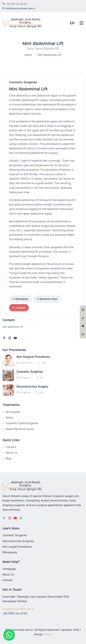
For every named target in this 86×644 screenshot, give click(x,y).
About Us (12, 453)
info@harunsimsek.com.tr (19, 8)
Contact (19, 308)
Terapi (48, 634)
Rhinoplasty (22, 299)
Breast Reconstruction (20, 429)
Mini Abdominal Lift (50, 55)
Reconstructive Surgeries (18, 541)
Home (28, 55)
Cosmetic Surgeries (30, 372)
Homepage (9, 569)
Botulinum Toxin (48, 299)
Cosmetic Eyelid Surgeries (22, 423)
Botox (9, 418)
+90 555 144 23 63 (15, 4)
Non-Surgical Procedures (33, 357)
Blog (8, 458)
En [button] (72, 23)
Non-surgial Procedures (17, 547)
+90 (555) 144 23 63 (15, 613)
